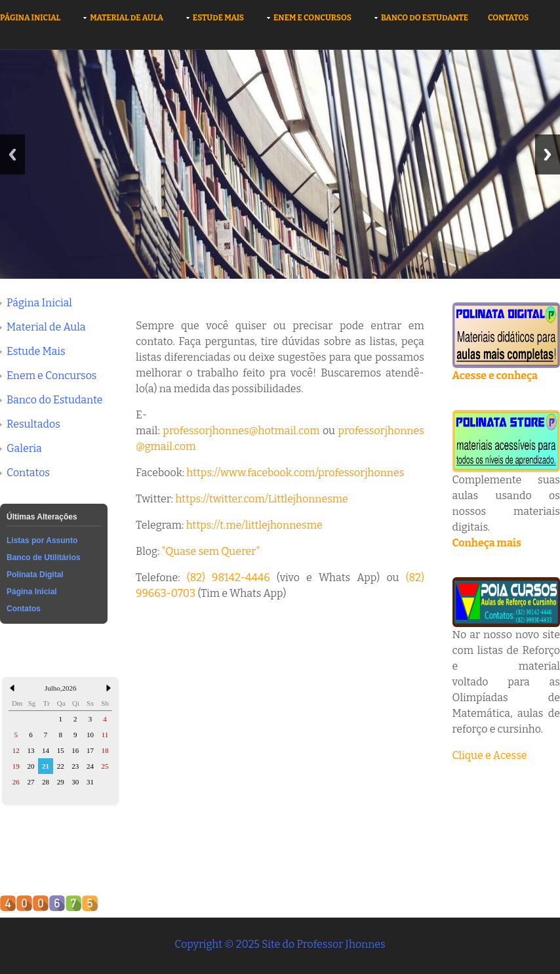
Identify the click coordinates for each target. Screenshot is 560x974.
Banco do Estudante (425, 18)
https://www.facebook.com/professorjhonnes (295, 473)
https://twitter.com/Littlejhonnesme (261, 499)
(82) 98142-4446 (229, 578)
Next (548, 154)
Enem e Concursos (312, 18)
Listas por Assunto (42, 540)
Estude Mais (218, 18)
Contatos (508, 18)
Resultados (33, 424)
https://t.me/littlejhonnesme (254, 525)
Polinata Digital (35, 575)
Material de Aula (127, 18)
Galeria (24, 448)
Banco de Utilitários (44, 558)
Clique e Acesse (490, 755)
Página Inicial (30, 18)
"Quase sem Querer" (211, 551)
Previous (12, 154)
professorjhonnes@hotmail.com (241, 431)
